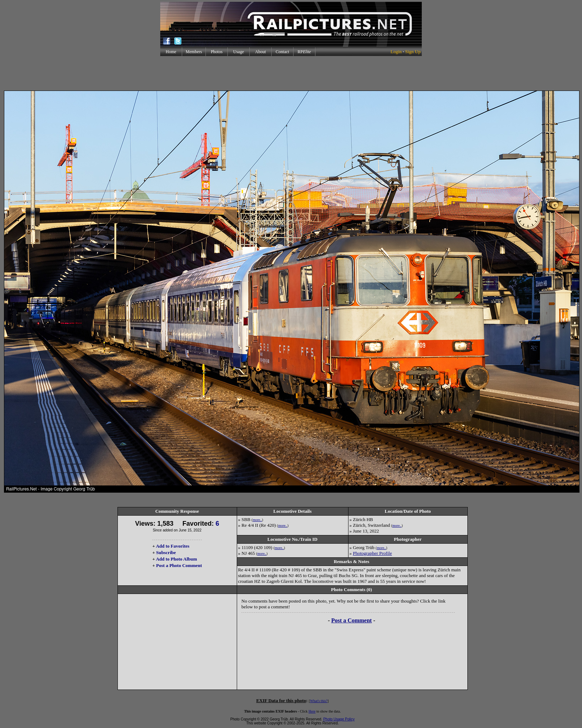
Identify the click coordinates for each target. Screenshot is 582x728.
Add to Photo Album (177, 559)
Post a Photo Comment (179, 565)
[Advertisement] (291, 73)
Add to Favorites (173, 546)
